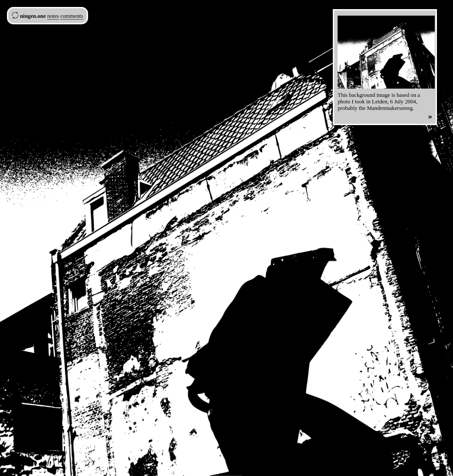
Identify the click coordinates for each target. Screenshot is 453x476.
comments (72, 16)
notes (53, 16)
